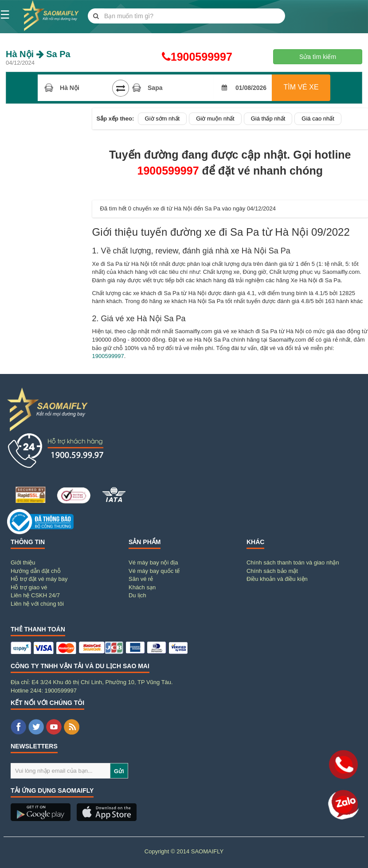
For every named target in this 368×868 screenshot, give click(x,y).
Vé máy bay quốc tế (154, 571)
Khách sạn (142, 587)
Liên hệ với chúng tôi (37, 604)
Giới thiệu (23, 562)
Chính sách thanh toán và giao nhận (293, 562)
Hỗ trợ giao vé (29, 587)
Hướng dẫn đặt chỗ (36, 571)
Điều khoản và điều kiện (277, 579)
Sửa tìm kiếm (318, 57)
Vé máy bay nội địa (153, 562)
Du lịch (137, 595)
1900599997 (184, 57)
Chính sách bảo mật (272, 571)
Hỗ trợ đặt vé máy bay (39, 579)
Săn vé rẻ (141, 579)
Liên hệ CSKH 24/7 (35, 595)
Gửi (119, 771)
